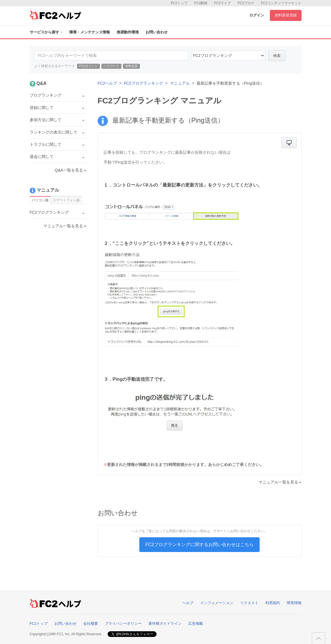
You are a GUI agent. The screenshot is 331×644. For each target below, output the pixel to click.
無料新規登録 (286, 15)
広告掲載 (196, 623)
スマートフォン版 (66, 200)
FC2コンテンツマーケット (281, 3)
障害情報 (294, 603)
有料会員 (131, 66)
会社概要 (91, 623)
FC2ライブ (222, 3)
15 (228, 55)
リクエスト (249, 603)
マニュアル (180, 83)
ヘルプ (188, 603)
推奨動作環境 (128, 32)
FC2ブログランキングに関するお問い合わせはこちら (199, 544)
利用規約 (273, 603)
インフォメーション (217, 603)
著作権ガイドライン (165, 623)
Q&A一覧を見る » (70, 170)
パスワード (111, 66)
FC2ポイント (88, 66)
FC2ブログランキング (143, 83)
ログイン (257, 15)
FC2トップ (179, 3)
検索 (277, 56)
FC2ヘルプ (107, 83)
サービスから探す (46, 32)
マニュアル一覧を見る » (280, 482)
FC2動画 (201, 3)
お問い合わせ (157, 32)
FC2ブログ (246, 3)
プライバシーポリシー (123, 623)
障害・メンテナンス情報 (90, 32)
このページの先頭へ (319, 638)
